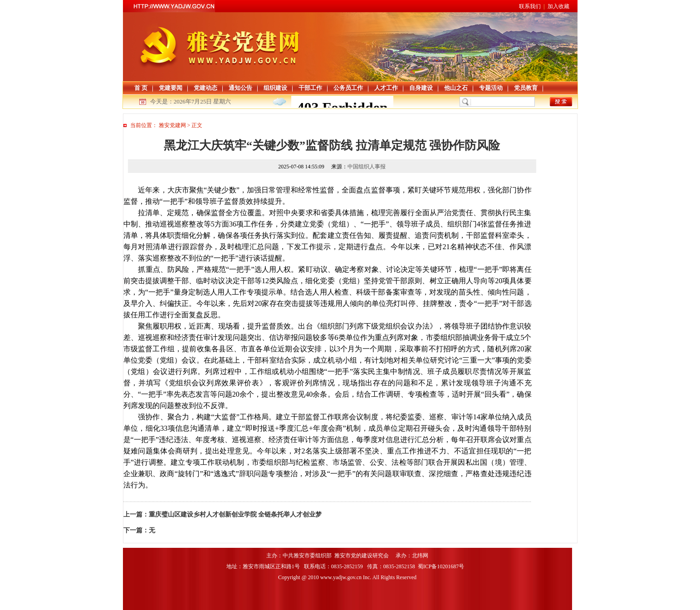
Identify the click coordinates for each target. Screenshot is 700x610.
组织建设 (275, 88)
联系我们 (530, 6)
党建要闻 (171, 88)
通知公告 (240, 88)
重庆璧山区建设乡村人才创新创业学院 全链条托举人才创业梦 (235, 514)
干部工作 (310, 88)
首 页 (141, 88)
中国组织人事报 (367, 167)
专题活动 (491, 88)
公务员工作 (348, 88)
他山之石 (456, 88)
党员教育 (526, 88)
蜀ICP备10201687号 (442, 566)
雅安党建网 (172, 125)
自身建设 (421, 88)
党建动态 (206, 88)
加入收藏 (558, 6)
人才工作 (386, 88)
